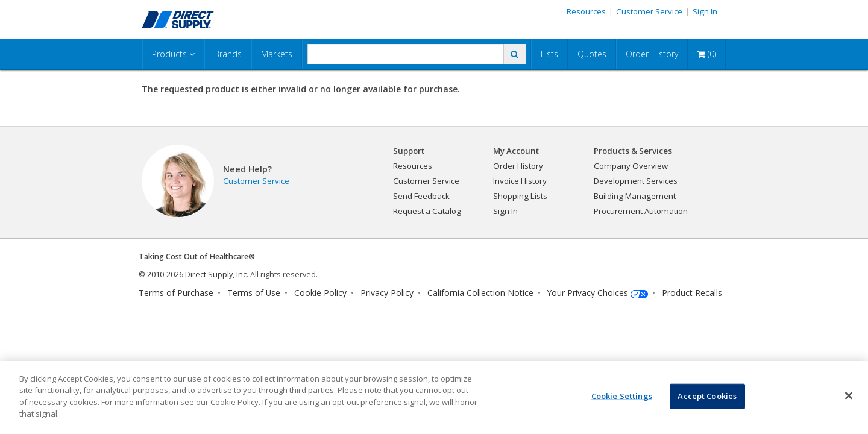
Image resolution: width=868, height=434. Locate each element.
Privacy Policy (387, 293)
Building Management (635, 196)
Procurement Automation (641, 211)
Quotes (592, 54)
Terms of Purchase (176, 293)
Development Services (636, 181)
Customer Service (649, 11)
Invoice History (520, 181)
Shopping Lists (520, 196)
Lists (549, 54)
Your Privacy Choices (588, 293)
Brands (228, 54)
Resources (586, 11)
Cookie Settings (622, 396)
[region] (434, 398)
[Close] (849, 396)
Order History (652, 54)
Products (173, 54)
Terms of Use (254, 293)
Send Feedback (421, 196)
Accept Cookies (707, 396)
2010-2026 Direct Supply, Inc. (198, 275)
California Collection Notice (480, 293)
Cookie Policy (320, 293)
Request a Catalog (427, 211)
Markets (277, 54)
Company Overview (631, 166)
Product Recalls (692, 293)
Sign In (705, 11)
